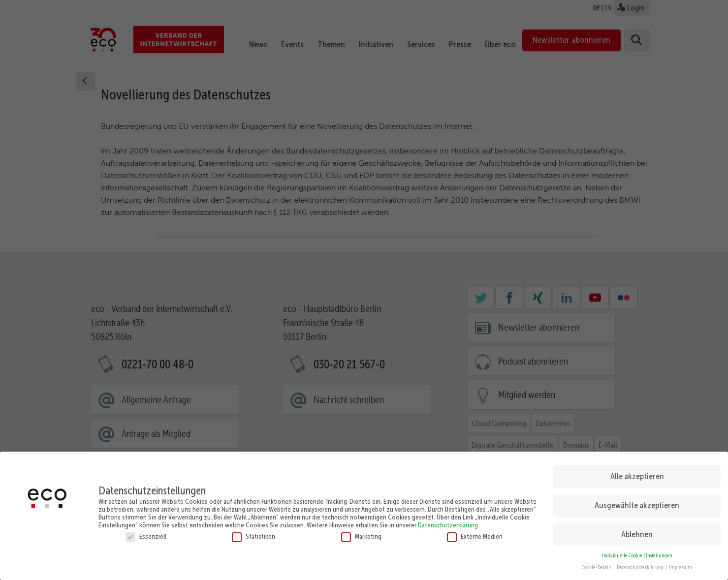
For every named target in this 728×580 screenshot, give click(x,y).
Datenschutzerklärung (448, 520)
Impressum (681, 563)
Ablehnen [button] (637, 530)
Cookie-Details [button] (597, 563)
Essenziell (146, 532)
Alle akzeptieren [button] (637, 472)
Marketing (361, 532)
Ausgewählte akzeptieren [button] (637, 501)
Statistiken (253, 532)
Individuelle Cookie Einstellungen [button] (637, 551)
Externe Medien (475, 532)
